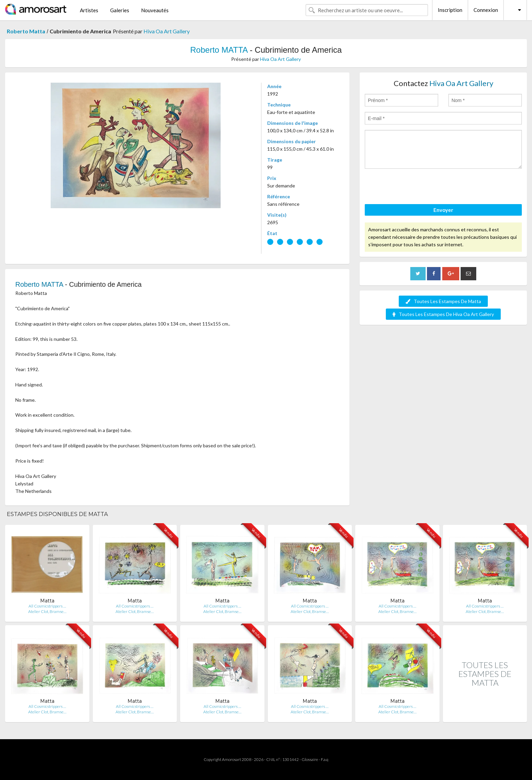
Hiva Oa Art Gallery (167, 31)
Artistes (89, 10)
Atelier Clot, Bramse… (47, 611)
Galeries (120, 10)
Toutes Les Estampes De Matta (443, 301)
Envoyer (443, 210)
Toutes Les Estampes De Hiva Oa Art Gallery (443, 314)
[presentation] (416, 187)
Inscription (450, 10)
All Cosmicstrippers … (47, 606)
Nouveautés (155, 10)
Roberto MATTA (219, 50)
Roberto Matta (26, 31)
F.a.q (325, 759)
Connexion (486, 10)
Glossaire (310, 759)
